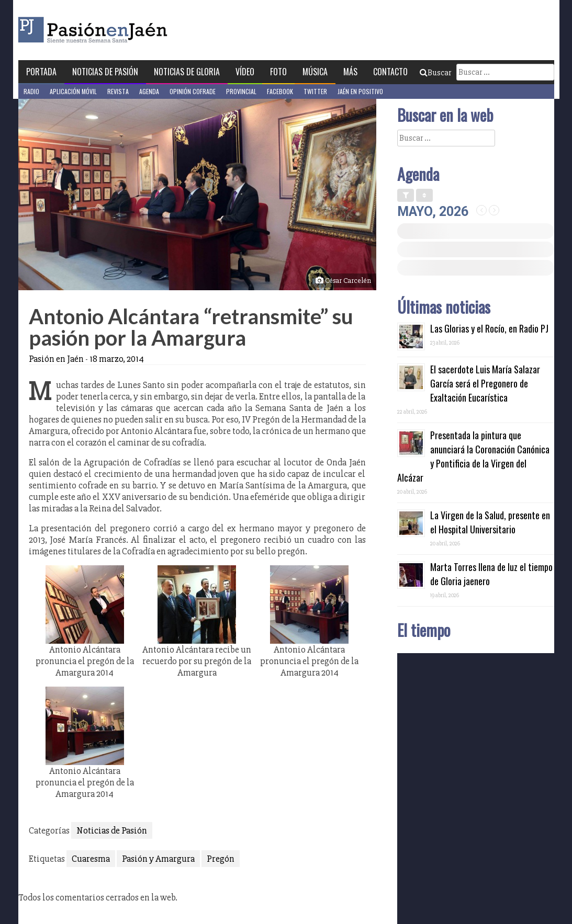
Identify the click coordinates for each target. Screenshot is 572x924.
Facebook (280, 91)
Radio (31, 91)
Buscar (435, 73)
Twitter (315, 91)
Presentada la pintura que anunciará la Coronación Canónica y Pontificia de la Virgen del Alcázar (473, 456)
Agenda (149, 91)
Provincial (241, 91)
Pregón (221, 859)
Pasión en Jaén (121, 30)
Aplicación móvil (73, 91)
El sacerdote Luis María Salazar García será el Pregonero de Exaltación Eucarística (485, 383)
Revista (118, 91)
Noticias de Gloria (187, 72)
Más (350, 72)
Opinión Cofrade (193, 91)
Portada (41, 72)
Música (315, 72)
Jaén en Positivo (360, 91)
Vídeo (245, 72)
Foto (278, 72)
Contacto (390, 72)
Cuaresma (91, 859)
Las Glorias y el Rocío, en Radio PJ (489, 328)
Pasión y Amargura (158, 859)
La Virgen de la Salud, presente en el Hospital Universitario (490, 522)
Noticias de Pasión (105, 72)
